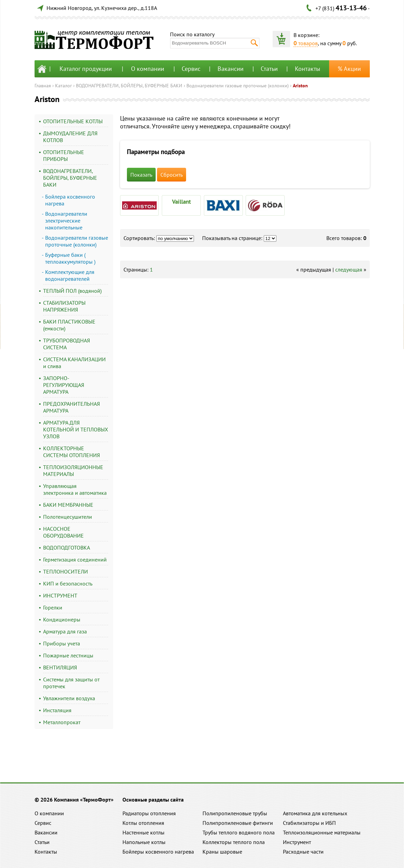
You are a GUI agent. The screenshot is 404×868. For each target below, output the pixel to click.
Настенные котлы (144, 832)
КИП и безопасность (68, 583)
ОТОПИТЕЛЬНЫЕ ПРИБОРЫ (64, 155)
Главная (43, 86)
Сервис (191, 69)
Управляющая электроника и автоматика (75, 489)
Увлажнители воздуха (69, 698)
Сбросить (172, 175)
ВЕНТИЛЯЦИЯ (60, 667)
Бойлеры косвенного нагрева (158, 852)
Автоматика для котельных (315, 813)
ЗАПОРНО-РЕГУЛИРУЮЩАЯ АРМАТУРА (64, 385)
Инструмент (297, 842)
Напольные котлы (144, 842)
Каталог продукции (86, 69)
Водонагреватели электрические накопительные (66, 221)
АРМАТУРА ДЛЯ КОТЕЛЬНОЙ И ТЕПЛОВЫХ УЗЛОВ (76, 429)
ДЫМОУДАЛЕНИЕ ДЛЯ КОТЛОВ (70, 137)
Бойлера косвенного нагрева (70, 200)
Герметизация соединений (75, 559)
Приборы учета (62, 643)
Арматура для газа (65, 631)
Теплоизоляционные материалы (322, 832)
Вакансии (231, 69)
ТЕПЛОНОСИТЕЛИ (66, 571)
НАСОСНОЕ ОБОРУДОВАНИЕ (63, 532)
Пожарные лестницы (68, 655)
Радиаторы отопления (149, 813)
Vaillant (181, 202)
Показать (141, 175)
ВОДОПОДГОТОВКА (67, 548)
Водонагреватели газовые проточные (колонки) (238, 86)
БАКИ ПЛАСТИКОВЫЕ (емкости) (69, 325)
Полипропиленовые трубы (235, 813)
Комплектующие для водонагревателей (70, 275)
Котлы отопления (143, 823)
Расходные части (303, 852)
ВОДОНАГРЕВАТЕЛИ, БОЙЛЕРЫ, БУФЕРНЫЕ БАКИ (129, 86)
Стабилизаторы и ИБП (309, 823)
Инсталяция (57, 710)
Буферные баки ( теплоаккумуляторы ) (70, 258)
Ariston (300, 86)
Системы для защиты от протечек (71, 683)
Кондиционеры (62, 619)
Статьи (269, 69)
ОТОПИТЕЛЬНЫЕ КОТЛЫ (73, 121)
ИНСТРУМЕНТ (60, 595)
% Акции (349, 69)
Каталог (63, 86)
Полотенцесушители (68, 517)
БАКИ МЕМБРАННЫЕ (68, 505)
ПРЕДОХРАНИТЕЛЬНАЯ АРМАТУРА (71, 407)
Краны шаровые (222, 852)
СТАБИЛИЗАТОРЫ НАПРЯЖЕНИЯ (64, 306)
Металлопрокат (62, 722)
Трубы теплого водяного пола (239, 832)
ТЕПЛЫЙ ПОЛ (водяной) (72, 291)
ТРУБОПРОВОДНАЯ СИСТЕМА (67, 344)
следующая (349, 269)
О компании (148, 69)
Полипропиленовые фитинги (238, 823)
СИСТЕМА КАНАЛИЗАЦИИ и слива (74, 363)
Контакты (308, 69)
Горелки (53, 607)
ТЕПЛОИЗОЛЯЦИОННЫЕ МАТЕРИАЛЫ (73, 470)
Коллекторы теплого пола (234, 842)
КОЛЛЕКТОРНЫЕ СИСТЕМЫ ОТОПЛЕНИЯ (71, 452)
